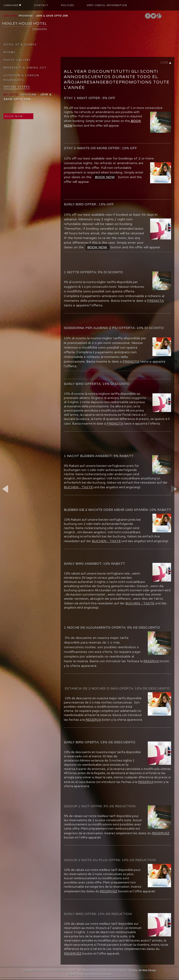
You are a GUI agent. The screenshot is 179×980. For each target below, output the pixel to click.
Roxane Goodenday (100, 974)
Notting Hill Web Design (143, 970)
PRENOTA (155, 301)
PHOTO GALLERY (17, 60)
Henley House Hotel (65, 970)
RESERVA (151, 661)
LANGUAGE (12, 5)
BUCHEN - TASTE (78, 487)
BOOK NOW (14, 116)
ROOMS (9, 52)
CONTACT (41, 5)
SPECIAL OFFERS (17, 87)
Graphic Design (76, 974)
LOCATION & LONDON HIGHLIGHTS (21, 78)
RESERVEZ (161, 833)
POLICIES (67, 5)
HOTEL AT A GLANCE (20, 44)
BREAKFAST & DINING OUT (25, 68)
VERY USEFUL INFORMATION (107, 5)
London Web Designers (113, 970)
